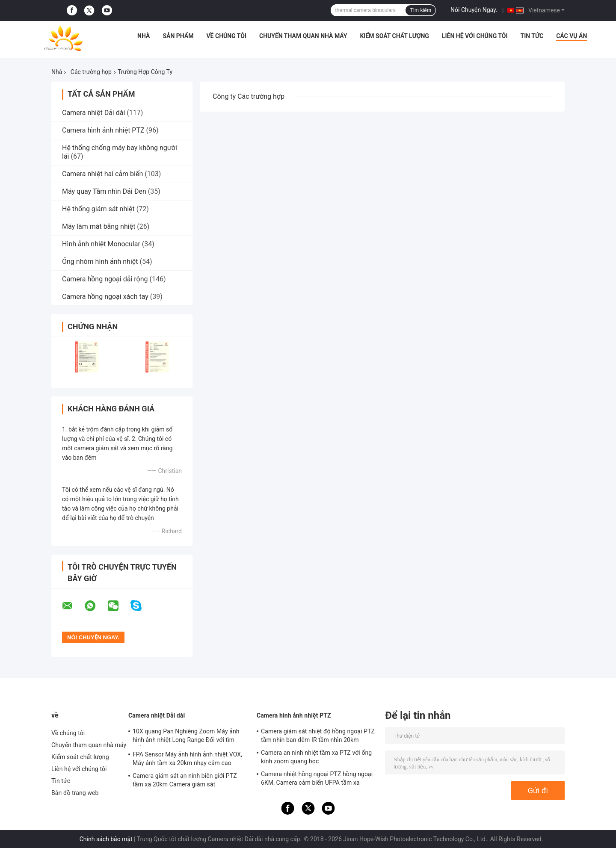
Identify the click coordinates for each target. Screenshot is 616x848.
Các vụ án (572, 36)
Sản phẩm (178, 36)
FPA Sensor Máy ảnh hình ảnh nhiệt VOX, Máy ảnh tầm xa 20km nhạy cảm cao (187, 759)
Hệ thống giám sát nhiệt (98, 209)
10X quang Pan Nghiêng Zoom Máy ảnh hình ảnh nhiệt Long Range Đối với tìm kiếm (186, 737)
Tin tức (532, 36)
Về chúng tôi (226, 36)
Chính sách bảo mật (106, 839)
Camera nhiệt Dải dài (93, 113)
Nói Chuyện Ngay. (474, 10)
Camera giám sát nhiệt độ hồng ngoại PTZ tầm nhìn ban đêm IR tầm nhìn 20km (318, 736)
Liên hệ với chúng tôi (475, 36)
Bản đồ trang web (75, 793)
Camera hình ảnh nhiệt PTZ (103, 130)
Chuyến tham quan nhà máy (303, 36)
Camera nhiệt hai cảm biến (102, 174)
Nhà (144, 36)
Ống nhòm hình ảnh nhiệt (100, 261)
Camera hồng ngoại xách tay (105, 297)
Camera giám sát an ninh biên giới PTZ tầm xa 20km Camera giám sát (185, 780)
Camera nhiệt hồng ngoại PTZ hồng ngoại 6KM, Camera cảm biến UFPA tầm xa (317, 778)
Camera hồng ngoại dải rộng (105, 279)
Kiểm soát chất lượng (394, 36)
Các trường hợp (91, 72)
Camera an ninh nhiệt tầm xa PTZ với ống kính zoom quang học (316, 757)
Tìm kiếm (421, 10)
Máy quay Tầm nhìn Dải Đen (104, 191)
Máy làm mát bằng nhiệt (99, 226)
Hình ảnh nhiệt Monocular (101, 244)
